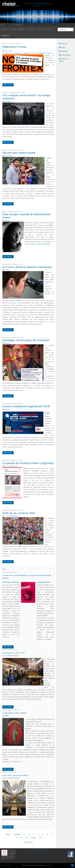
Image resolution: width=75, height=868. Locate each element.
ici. (21, 761)
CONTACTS (37, 6)
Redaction (7, 220)
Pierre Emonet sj (14, 655)
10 (27, 837)
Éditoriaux (65, 44)
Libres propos (66, 55)
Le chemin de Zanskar (43, 244)
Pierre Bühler (8, 51)
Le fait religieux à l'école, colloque (15, 712)
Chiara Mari (7, 101)
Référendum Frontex (15, 47)
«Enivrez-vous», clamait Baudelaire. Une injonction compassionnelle (28, 575)
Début (8, 833)
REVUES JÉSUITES (43, 850)
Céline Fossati (13, 466)
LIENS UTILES (30, 850)
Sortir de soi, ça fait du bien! (19, 513)
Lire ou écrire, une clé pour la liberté (16, 775)
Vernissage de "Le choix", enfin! (14, 653)
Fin (41, 837)
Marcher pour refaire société (19, 153)
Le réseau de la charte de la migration (16, 53)
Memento (65, 51)
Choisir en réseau (64, 60)
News (63, 47)
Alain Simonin (8, 156)
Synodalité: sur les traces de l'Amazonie (26, 340)
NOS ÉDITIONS (45, 4)
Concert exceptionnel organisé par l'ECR (26, 406)
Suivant (33, 837)
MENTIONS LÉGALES (6, 864)
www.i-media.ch (49, 864)
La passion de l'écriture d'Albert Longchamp (28, 463)
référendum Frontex (45, 53)
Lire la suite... (8, 85)
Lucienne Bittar (14, 516)
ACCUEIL (27, 4)
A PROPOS (35, 4)
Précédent (17, 833)
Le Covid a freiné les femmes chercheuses (27, 267)
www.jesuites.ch (9, 858)
